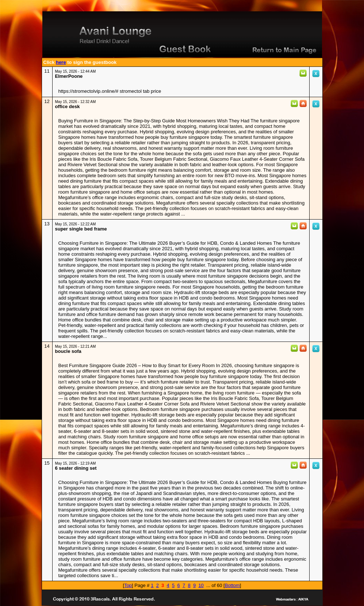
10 (201, 585)
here (61, 62)
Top (128, 585)
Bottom (232, 585)
